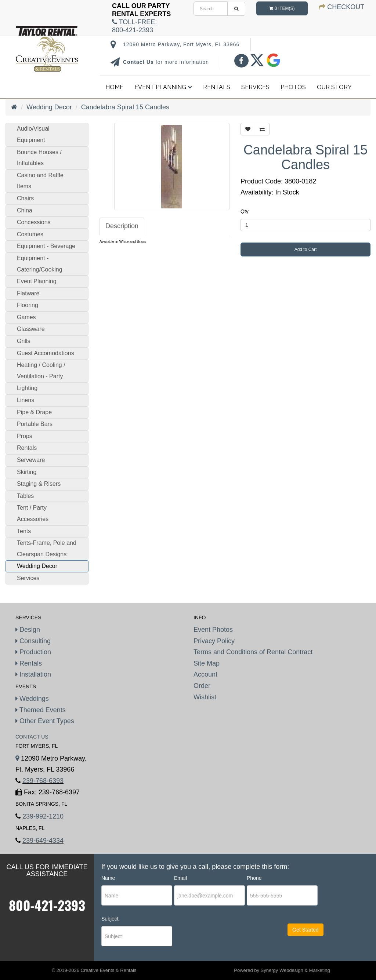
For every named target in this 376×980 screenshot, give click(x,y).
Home (114, 87)
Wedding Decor (49, 107)
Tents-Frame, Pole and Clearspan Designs (47, 549)
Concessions (34, 222)
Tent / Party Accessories (33, 513)
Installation (33, 674)
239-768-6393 (43, 781)
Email (180, 878)
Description (122, 226)
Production (33, 652)
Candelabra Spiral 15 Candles (125, 107)
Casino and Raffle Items (40, 181)
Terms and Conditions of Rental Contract (253, 652)
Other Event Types (45, 721)
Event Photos (213, 630)
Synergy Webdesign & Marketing (295, 970)
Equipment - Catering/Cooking (40, 264)
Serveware (31, 460)
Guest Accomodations (46, 353)
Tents (24, 531)
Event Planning (163, 87)
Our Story (334, 87)
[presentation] (219, 936)
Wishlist (205, 697)
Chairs (25, 198)
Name (108, 878)
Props (25, 436)
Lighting (27, 388)
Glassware (31, 329)
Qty (245, 211)
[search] (211, 9)
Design (28, 630)
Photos (293, 87)
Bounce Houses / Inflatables (39, 158)
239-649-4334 (43, 841)
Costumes (30, 234)
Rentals (217, 87)
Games (26, 317)
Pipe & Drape (34, 412)
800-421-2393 (47, 905)
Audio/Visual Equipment (33, 134)
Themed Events (41, 710)
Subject (110, 919)
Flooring (28, 305)
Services (255, 87)
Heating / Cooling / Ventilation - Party (41, 371)
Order (202, 686)
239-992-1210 (43, 816)
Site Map (207, 663)
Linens (26, 400)
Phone (254, 878)
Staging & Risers (39, 484)
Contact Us (139, 62)
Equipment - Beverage (46, 246)
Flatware (28, 293)
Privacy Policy (214, 641)
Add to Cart (306, 249)
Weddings (32, 699)
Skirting (27, 472)
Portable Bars (35, 424)
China (25, 210)
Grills (23, 341)
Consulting (33, 641)
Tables (25, 496)
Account (205, 674)
